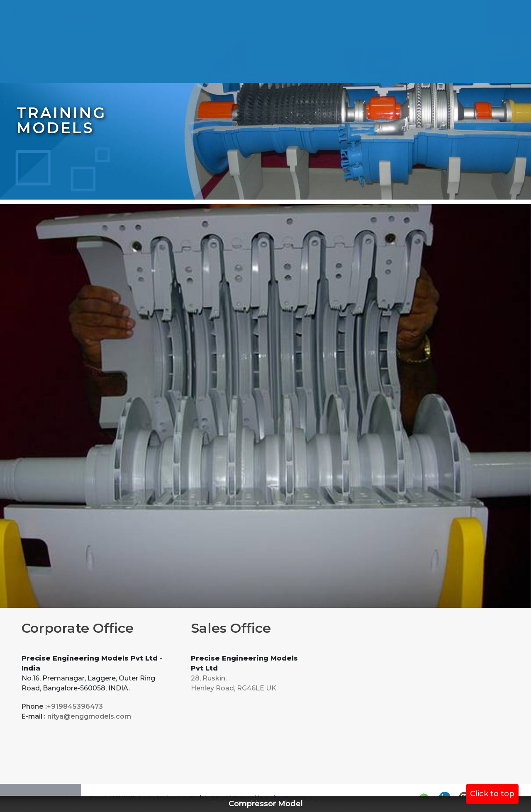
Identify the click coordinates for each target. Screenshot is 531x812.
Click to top (492, 794)
